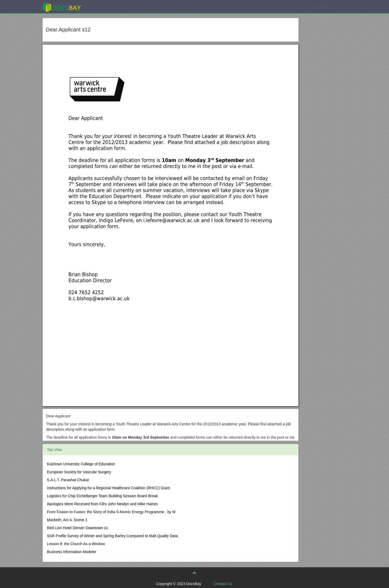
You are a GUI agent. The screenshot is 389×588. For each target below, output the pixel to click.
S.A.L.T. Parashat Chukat (68, 480)
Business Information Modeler (72, 552)
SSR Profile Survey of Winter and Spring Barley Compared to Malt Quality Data (112, 536)
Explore (102, 7)
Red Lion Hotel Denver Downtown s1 (78, 528)
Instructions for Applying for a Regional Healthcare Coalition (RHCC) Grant (108, 488)
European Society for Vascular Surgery (79, 472)
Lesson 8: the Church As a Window (76, 544)
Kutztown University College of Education (81, 464)
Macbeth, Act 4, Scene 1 (67, 520)
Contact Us (223, 584)
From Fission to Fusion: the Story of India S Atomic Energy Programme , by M (111, 512)
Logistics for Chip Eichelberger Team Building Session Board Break (102, 496)
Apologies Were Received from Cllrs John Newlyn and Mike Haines (102, 504)
